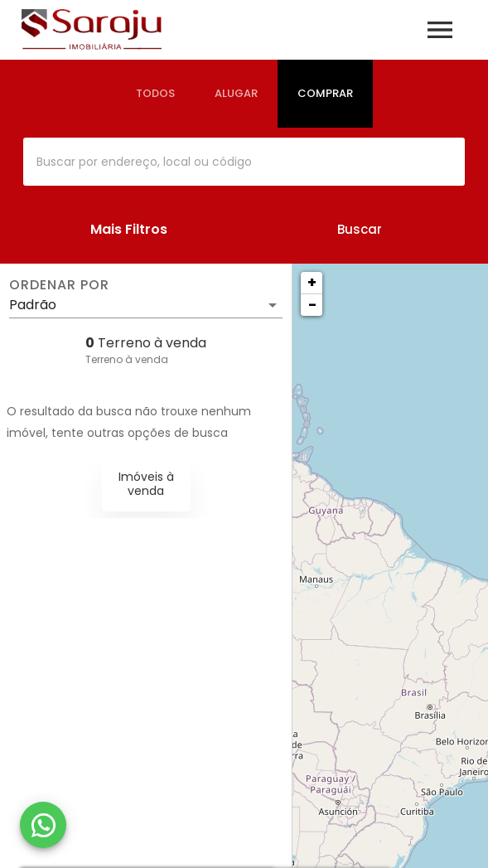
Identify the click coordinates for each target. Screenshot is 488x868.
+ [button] (312, 282)
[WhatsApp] (43, 825)
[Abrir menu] (440, 30)
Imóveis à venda (146, 484)
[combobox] (244, 162)
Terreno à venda (127, 359)
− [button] (312, 305)
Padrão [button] (33, 305)
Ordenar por (59, 285)
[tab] (155, 94)
